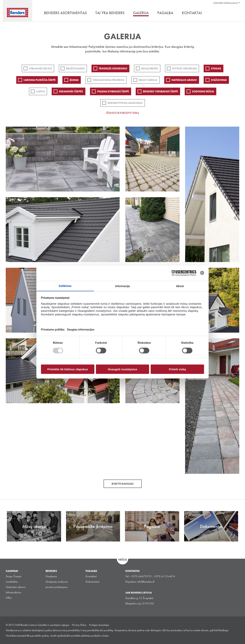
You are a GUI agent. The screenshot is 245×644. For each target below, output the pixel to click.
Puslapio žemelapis (99, 625)
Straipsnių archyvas (57, 582)
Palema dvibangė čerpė (113, 91)
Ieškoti (236, 13)
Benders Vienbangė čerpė (160, 91)
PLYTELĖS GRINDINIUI (185, 68)
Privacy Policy (79, 625)
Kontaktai (91, 576)
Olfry (9, 598)
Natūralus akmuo (184, 80)
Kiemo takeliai (148, 80)
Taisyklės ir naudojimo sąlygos (53, 625)
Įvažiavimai (219, 80)
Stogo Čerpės (13, 576)
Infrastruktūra (13, 592)
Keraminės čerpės (71, 91)
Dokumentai (92, 582)
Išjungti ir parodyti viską (122, 113)
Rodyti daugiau (123, 484)
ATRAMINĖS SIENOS (40, 68)
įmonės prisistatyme (57, 587)
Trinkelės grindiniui (113, 68)
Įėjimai (74, 80)
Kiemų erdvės (150, 68)
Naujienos (51, 576)
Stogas (216, 68)
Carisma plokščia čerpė (40, 80)
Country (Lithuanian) (225, 3)
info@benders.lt (146, 582)
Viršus (122, 560)
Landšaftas (12, 582)
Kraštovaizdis (75, 68)
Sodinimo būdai (203, 91)
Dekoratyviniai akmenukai (125, 103)
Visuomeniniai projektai (109, 80)
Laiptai (40, 91)
